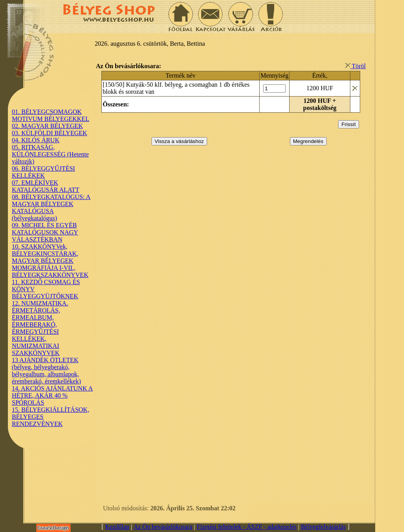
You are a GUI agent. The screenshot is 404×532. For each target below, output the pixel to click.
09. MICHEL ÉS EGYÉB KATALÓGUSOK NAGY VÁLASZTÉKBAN (45, 232)
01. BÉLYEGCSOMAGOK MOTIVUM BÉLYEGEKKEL (50, 115)
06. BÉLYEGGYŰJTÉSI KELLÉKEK (43, 172)
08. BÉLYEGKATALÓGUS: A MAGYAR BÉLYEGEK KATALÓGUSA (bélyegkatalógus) (51, 207)
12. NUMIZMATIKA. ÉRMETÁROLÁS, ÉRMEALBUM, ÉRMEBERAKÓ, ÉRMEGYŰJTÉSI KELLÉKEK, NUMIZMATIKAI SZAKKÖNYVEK (40, 328)
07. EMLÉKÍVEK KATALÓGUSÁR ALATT (46, 186)
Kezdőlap (117, 527)
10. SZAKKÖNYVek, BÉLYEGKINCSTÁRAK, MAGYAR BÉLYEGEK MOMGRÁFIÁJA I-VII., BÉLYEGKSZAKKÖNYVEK (50, 261)
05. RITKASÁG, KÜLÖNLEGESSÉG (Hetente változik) (50, 154)
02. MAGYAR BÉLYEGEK (47, 126)
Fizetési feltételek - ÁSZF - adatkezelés (247, 527)
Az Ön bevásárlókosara (163, 527)
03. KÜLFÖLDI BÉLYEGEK (50, 133)
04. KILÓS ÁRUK (36, 140)
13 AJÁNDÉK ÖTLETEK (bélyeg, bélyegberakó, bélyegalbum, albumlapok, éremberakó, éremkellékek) (46, 371)
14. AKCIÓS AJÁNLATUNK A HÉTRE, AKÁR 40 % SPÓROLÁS (52, 395)
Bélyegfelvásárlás (324, 527)
